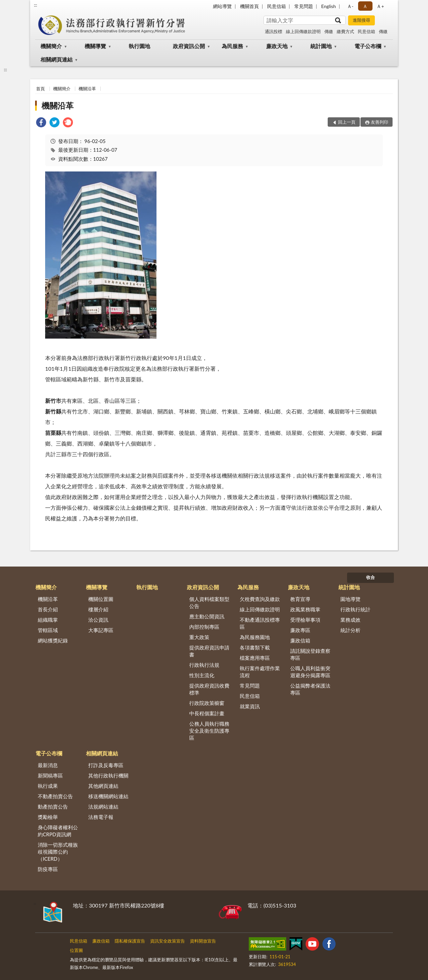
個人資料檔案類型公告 (209, 602)
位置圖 (76, 950)
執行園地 (139, 46)
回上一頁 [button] (347, 122)
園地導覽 (350, 599)
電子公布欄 (368, 46)
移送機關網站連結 (108, 796)
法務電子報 (101, 817)
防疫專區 (48, 869)
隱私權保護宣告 (130, 941)
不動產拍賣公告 (55, 796)
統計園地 (321, 46)
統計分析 (350, 630)
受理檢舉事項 (305, 620)
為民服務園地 (255, 637)
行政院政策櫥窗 (207, 703)
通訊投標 (274, 31)
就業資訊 (250, 706)
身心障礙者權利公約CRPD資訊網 (58, 831)
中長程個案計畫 (207, 713)
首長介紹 (48, 609)
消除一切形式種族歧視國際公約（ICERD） (58, 852)
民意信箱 (277, 6)
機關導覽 (95, 46)
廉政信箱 (300, 640)
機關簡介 (51, 46)
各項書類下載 (255, 647)
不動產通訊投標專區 (260, 623)
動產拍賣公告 (53, 807)
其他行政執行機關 (108, 775)
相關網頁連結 (57, 59)
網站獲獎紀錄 (53, 640)
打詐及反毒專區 (106, 765)
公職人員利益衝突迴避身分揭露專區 (310, 672)
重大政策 (199, 637)
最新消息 (48, 765)
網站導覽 (222, 6)
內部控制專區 (204, 627)
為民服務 (232, 46)
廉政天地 (277, 46)
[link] (41, 123)
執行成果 (48, 786)
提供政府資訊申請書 (209, 651)
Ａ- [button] (350, 6)
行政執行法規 (204, 665)
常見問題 (304, 6)
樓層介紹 (98, 609)
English (329, 6)
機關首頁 (249, 6)
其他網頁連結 (103, 786)
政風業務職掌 (305, 609)
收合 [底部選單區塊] (370, 577)
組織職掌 (48, 620)
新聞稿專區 (50, 775)
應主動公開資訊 (207, 616)
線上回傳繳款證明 (303, 31)
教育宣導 (300, 599)
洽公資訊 (98, 620)
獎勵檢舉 (48, 817)
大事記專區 (101, 630)
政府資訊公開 (189, 46)
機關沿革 (87, 89)
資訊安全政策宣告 (168, 941)
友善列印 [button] (380, 122)
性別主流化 (202, 675)
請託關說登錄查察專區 (310, 654)
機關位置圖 (101, 599)
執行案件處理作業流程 (260, 672)
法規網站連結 (103, 807)
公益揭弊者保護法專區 (310, 689)
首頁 (40, 89)
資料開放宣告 (203, 941)
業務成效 (350, 620)
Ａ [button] (365, 6)
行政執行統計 (355, 609)
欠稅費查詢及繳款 (260, 599)
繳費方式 (345, 31)
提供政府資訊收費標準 (209, 689)
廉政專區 (300, 630)
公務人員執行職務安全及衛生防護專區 (209, 731)
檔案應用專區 (255, 658)
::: (35, 5)
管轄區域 (48, 630)
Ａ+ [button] (380, 6)
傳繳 (329, 31)
